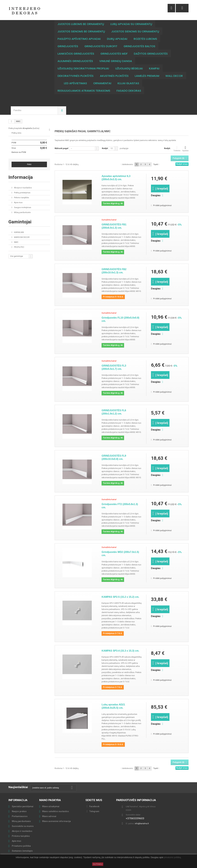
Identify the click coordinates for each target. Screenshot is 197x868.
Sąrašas (185, 149)
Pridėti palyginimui (162, 205)
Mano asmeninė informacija (56, 821)
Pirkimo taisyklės (21, 198)
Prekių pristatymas (22, 193)
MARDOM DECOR (22, 237)
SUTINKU (98, 864)
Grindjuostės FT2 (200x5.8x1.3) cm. (120, 506)
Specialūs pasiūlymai (22, 806)
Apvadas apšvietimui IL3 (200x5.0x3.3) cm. (116, 178)
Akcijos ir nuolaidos (23, 188)
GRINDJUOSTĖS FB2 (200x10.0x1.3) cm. (114, 271)
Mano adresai (49, 816)
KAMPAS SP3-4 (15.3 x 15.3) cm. (120, 651)
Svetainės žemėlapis (22, 851)
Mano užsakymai (51, 806)
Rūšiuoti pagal (61, 148)
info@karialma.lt (142, 824)
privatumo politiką (172, 858)
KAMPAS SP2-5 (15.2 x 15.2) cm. (120, 597)
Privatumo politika (21, 846)
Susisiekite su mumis (23, 826)
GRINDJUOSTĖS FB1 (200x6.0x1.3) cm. (114, 226)
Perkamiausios (19, 816)
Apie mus (18, 202)
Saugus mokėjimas (22, 207)
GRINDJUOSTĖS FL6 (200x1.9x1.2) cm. (114, 412)
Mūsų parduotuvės (22, 212)
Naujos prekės (19, 811)
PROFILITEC (19, 247)
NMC (16, 242)
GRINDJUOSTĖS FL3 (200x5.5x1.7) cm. (114, 367)
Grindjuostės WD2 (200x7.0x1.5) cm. (120, 554)
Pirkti (29, 164)
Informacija (21, 177)
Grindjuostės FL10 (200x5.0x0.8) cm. (120, 319)
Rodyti (105, 148)
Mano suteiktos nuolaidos (56, 811)
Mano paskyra (50, 800)
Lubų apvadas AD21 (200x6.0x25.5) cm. (113, 706)
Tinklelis (177, 149)
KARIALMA (19, 232)
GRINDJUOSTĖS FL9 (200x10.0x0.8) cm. (114, 457)
